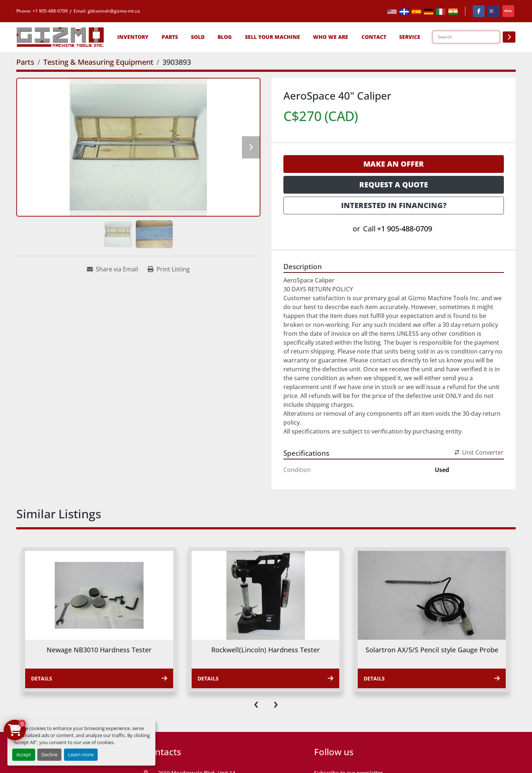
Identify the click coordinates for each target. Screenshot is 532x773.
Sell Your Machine (272, 37)
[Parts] (25, 62)
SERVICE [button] (410, 37)
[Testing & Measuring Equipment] (98, 62)
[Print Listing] (169, 269)
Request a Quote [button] (394, 185)
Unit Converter (479, 452)
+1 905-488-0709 (50, 11)
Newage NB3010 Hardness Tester (99, 650)
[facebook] (479, 11)
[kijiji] (494, 11)
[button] (133, 37)
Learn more (81, 754)
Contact (374, 37)
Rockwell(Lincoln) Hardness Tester (266, 650)
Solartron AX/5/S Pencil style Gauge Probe (432, 650)
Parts (170, 37)
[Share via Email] (112, 269)
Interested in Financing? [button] (394, 205)
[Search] (466, 37)
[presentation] (256, 703)
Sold (198, 37)
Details (99, 678)
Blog (225, 37)
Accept (24, 754)
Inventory (133, 37)
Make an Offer (394, 164)
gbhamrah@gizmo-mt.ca (114, 11)
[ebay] (508, 11)
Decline (49, 754)
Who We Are (331, 37)
